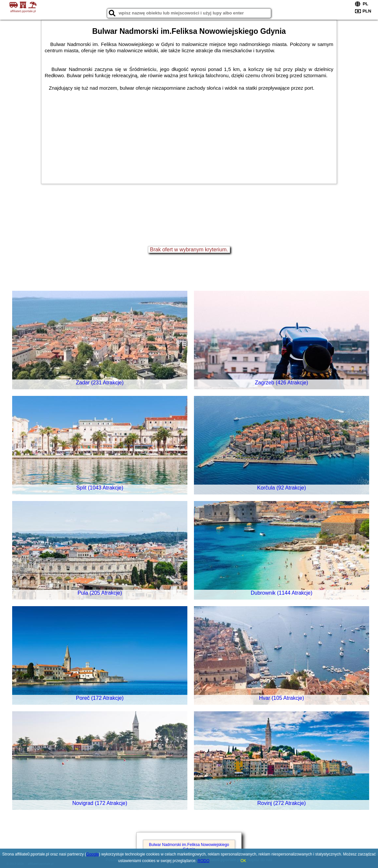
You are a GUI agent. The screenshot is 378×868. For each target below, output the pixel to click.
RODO (203, 861)
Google (93, 854)
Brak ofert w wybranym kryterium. (189, 250)
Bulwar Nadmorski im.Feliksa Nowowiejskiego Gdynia (189, 847)
